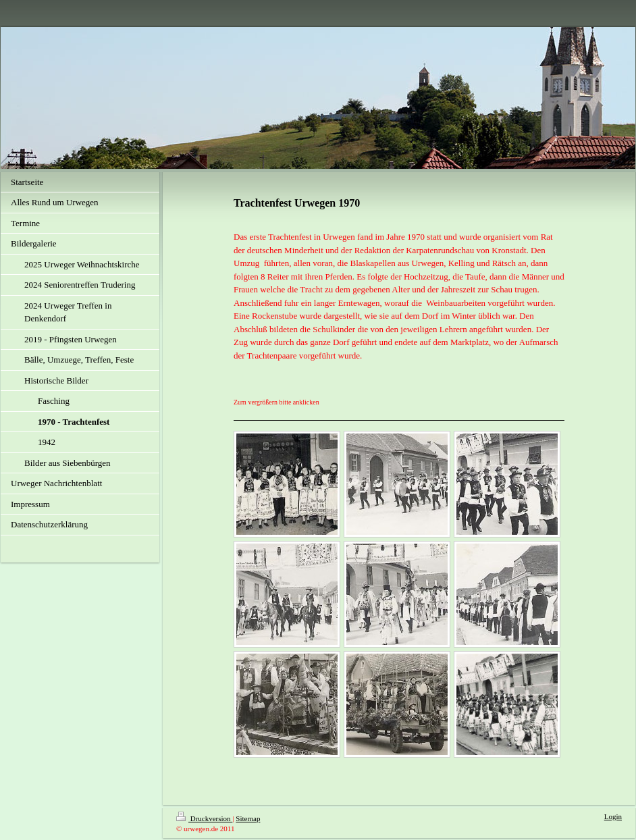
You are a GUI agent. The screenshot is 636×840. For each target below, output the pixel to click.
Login (613, 816)
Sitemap (248, 818)
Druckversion (204, 818)
